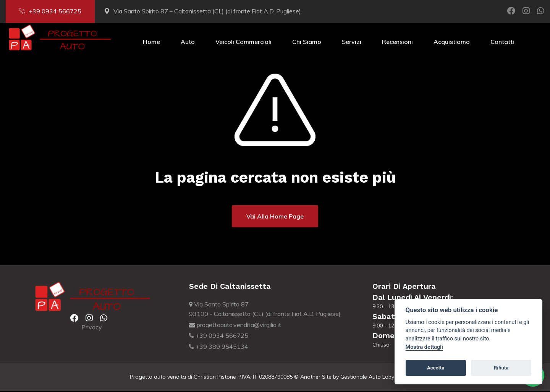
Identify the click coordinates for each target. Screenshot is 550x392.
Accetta (436, 368)
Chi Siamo (307, 43)
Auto (188, 43)
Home (151, 43)
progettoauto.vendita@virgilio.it (235, 326)
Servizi (352, 43)
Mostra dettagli (424, 347)
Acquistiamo (452, 43)
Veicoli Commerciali (243, 43)
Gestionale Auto (361, 378)
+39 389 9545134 (219, 348)
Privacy (92, 328)
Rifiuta (501, 368)
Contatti (502, 43)
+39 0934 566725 (50, 11)
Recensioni (397, 43)
